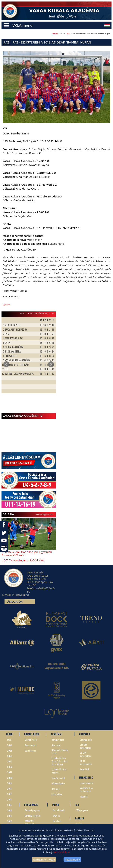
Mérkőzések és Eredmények (86, 789)
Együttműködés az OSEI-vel (59, 771)
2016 (9, 799)
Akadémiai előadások (29, 822)
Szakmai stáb (86, 740)
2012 (9, 821)
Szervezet (56, 745)
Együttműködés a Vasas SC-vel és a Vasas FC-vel (60, 761)
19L (46, 313)
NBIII (22, 313)
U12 (6, 42)
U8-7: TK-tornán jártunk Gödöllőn (23, 560)
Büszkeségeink (58, 783)
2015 (9, 805)
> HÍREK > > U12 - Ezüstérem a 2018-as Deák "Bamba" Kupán (81, 34)
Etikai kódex (57, 794)
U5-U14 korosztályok (85, 754)
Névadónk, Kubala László (60, 752)
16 (31, 313)
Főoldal (55, 34)
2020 (10, 778)
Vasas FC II (85, 769)
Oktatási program (32, 810)
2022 (10, 767)
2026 (10, 745)
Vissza (6, 305)
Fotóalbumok (59, 810)
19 (26, 313)
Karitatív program (32, 816)
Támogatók (14, 602)
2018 (69, 34)
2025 (10, 751)
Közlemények (31, 745)
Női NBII (41, 313)
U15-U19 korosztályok (85, 746)
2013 (9, 816)
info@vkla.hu (20, 595)
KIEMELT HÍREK (32, 734)
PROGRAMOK (31, 805)
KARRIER (80, 818)
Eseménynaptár (87, 783)
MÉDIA (56, 805)
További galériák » (45, 514)
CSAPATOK (85, 734)
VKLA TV (56, 816)
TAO (77, 805)
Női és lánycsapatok (86, 762)
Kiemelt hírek (31, 740)
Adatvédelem (62, 852)
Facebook (57, 821)
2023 (10, 761)
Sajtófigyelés (30, 751)
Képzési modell (58, 778)
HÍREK (9, 734)
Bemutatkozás (58, 740)
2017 (9, 794)
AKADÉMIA (56, 734)
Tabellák (84, 796)
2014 (9, 810)
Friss (9, 740)
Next (51, 364)
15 (33, 313)
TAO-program (82, 810)
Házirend (56, 789)
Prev (6, 364)
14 (36, 313)
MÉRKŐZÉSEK (86, 777)
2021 (9, 772)
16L (50, 313)
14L (53, 313)
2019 (9, 783)
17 (28, 313)
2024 (10, 756)
